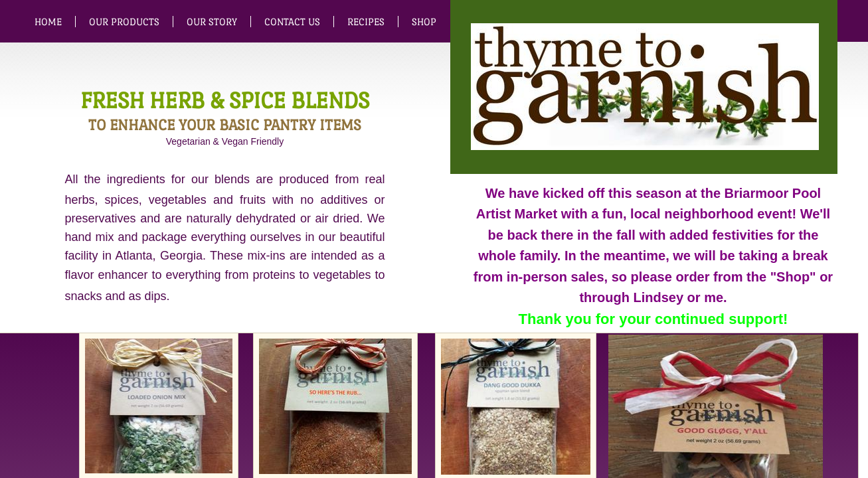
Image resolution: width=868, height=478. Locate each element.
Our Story (212, 22)
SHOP (424, 22)
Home (48, 22)
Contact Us (292, 22)
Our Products (124, 22)
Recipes (366, 22)
